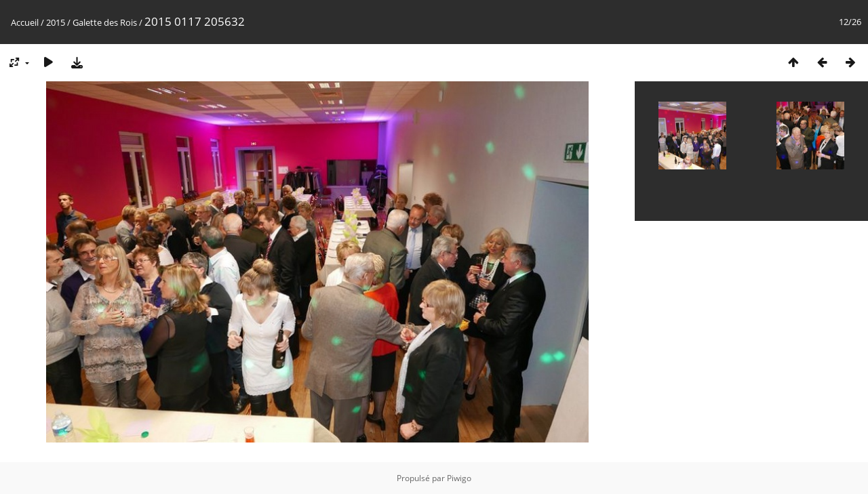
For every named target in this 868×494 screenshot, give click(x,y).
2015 (56, 22)
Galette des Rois (105, 22)
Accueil (25, 22)
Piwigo (459, 478)
